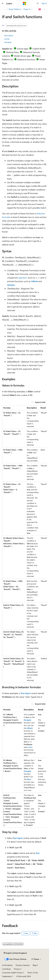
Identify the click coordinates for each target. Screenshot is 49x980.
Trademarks (7, 976)
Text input (25, 693)
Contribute (6, 969)
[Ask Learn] (40, 9)
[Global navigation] (3, 3)
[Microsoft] (25, 3)
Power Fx (27, 9)
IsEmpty (11, 285)
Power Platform (15, 9)
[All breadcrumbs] (4, 9)
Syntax (7, 39)
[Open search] (38, 3)
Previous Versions (23, 965)
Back (29, 779)
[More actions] (45, 9)
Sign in (44, 3)
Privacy (17, 969)
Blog (35, 965)
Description (9, 35)
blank (30, 747)
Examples (8, 42)
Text (38, 853)
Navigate (27, 720)
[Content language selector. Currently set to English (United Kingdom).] (15, 953)
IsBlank (34, 281)
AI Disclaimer (7, 965)
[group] (24, 544)
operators (23, 278)
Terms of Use (33, 973)
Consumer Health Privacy (12, 973)
